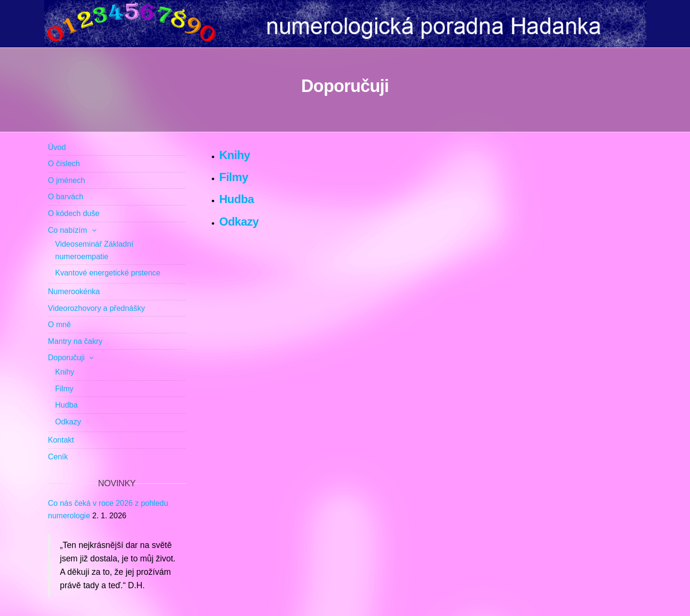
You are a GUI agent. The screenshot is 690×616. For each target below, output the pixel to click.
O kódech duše (74, 213)
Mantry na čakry (75, 341)
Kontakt (61, 440)
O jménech (66, 180)
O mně (59, 325)
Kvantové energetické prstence (108, 273)
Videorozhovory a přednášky (97, 308)
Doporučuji (66, 358)
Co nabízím (68, 230)
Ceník (58, 457)
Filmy (234, 177)
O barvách (66, 197)
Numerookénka (74, 291)
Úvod (57, 147)
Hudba (237, 199)
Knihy (235, 155)
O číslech (64, 164)
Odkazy (239, 222)
